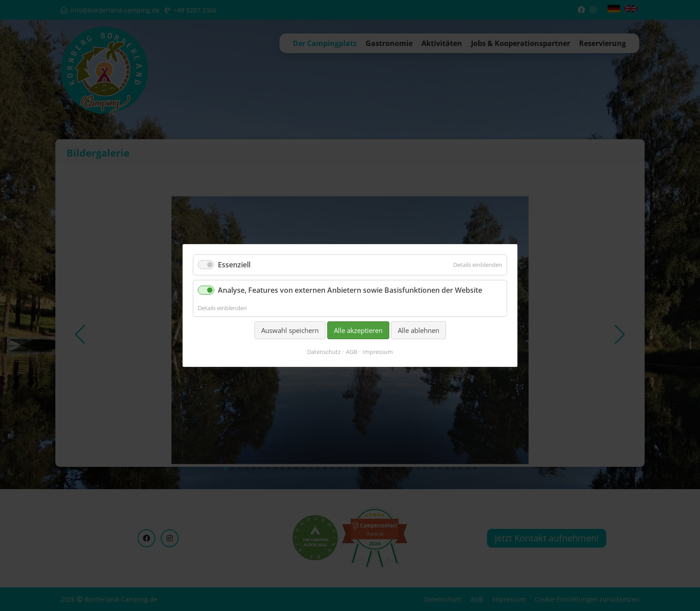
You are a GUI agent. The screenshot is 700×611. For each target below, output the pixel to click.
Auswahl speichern (290, 330)
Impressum (378, 352)
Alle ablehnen (419, 330)
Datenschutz (324, 352)
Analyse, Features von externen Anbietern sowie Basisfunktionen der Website (350, 290)
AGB (352, 352)
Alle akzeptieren (358, 330)
